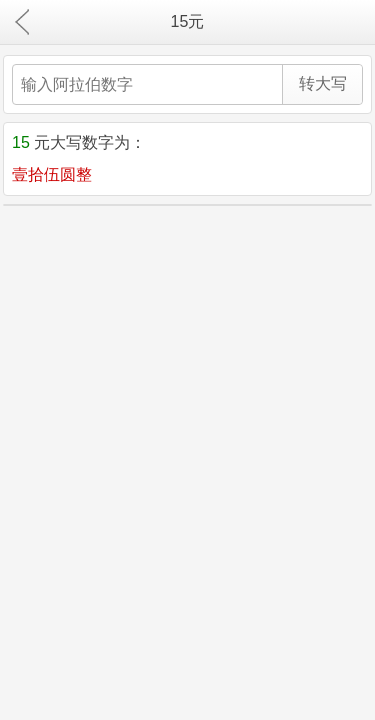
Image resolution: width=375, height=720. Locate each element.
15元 (188, 21)
